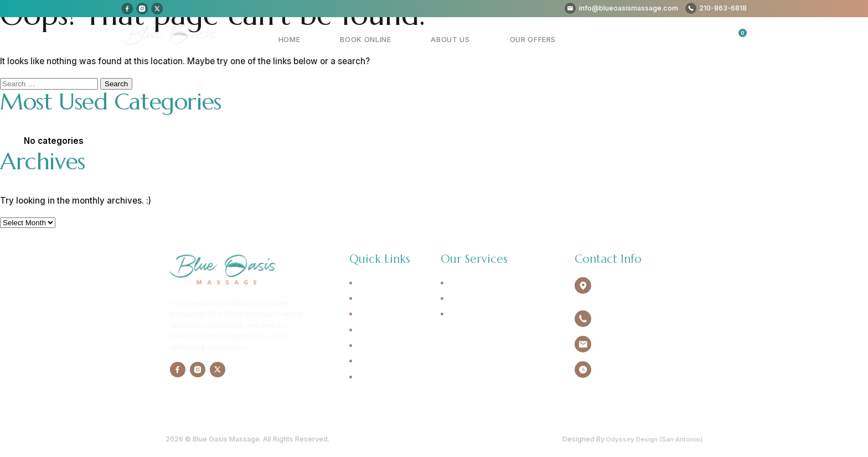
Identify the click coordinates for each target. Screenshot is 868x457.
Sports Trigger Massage (490, 314)
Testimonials (379, 346)
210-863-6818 (621, 318)
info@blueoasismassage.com (646, 343)
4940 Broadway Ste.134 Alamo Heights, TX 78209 (640, 289)
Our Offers (542, 40)
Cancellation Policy (391, 377)
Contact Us (376, 361)
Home (358, 40)
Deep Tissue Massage (487, 299)
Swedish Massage (480, 283)
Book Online (414, 40)
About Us (479, 40)
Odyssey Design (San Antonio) (652, 438)
